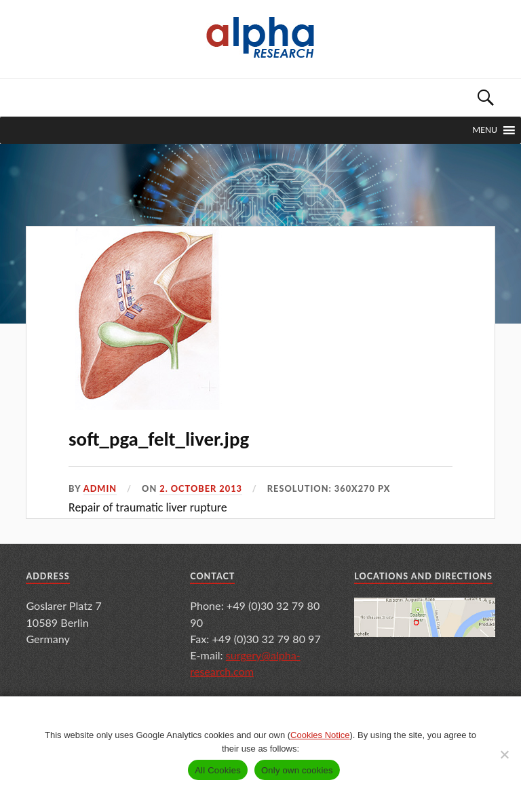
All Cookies (218, 770)
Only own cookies (297, 770)
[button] (485, 130)
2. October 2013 (201, 488)
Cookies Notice (320, 735)
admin (100, 488)
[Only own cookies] (504, 754)
